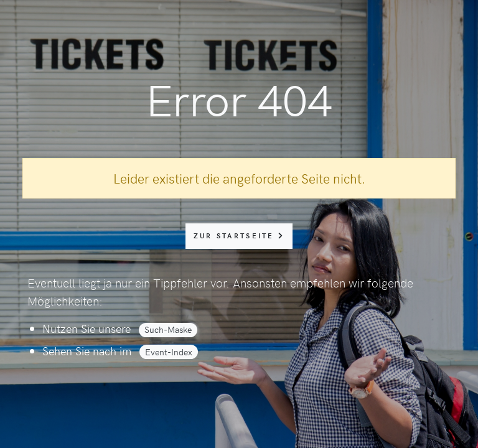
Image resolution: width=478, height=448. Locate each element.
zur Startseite (239, 236)
